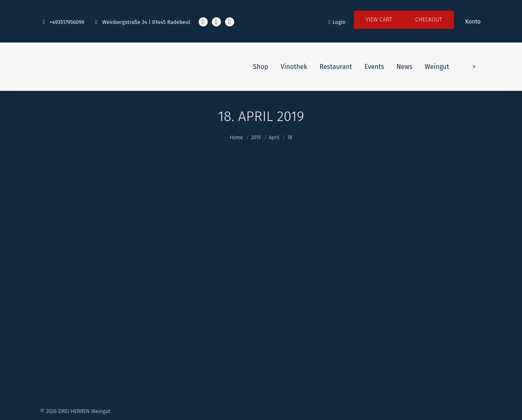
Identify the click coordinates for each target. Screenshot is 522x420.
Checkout (429, 20)
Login (337, 22)
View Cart (379, 20)
